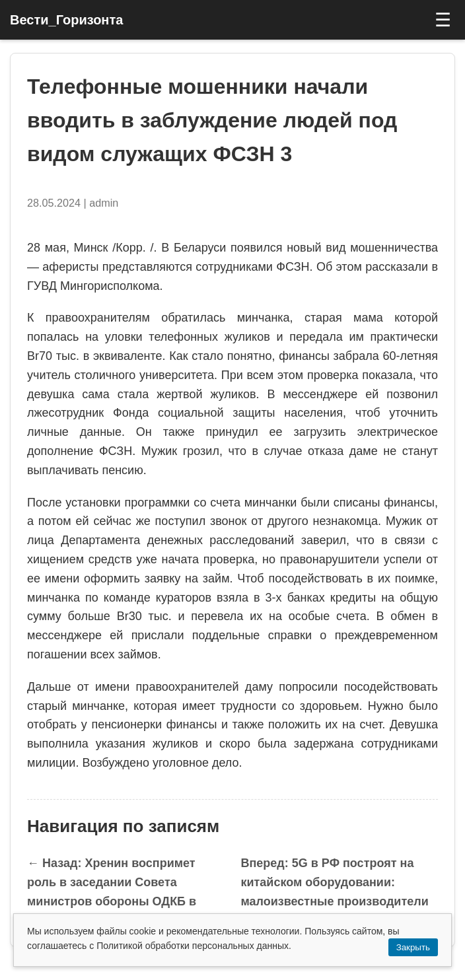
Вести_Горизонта (66, 20)
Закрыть (413, 947)
